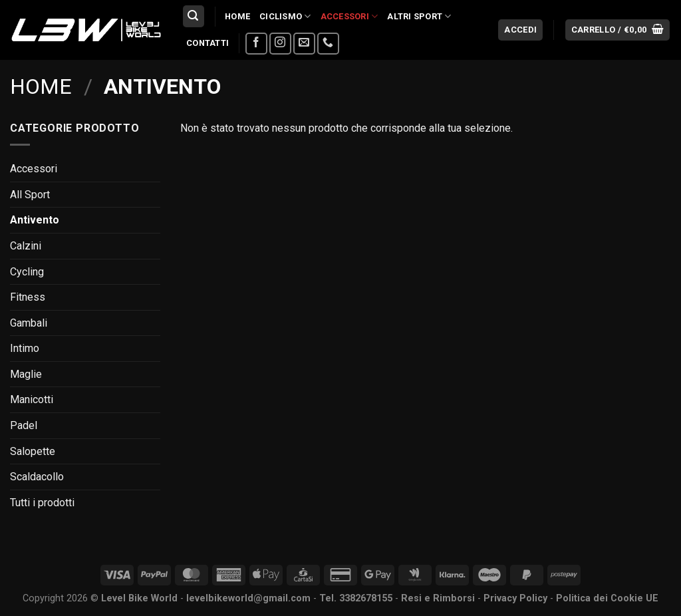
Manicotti (32, 399)
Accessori (349, 16)
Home (237, 16)
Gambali (29, 323)
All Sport (30, 195)
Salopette (33, 451)
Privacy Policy (515, 598)
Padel (24, 425)
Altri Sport (419, 16)
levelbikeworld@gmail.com (248, 598)
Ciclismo (285, 16)
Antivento (35, 220)
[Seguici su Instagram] (280, 44)
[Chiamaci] (328, 44)
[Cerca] (194, 16)
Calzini (26, 246)
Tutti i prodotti (42, 503)
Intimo (25, 348)
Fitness (28, 297)
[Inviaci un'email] (304, 44)
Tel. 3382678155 (356, 598)
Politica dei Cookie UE (607, 598)
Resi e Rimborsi (438, 598)
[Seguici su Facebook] (256, 44)
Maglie (26, 374)
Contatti (207, 43)
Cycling (27, 272)
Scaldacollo (37, 477)
